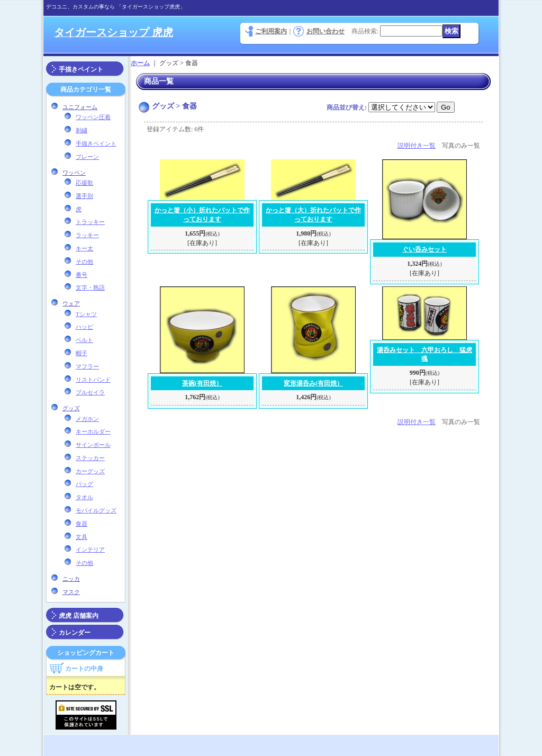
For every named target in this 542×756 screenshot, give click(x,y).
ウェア (71, 303)
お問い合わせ (326, 31)
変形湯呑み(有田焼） (313, 383)
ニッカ (71, 579)
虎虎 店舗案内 (79, 616)
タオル (84, 497)
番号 (82, 275)
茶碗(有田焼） (202, 383)
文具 (82, 537)
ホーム (140, 63)
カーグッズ (90, 471)
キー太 (84, 248)
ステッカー (90, 458)
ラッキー (87, 235)
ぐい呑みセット (424, 249)
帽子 (82, 353)
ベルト (84, 340)
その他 (84, 262)
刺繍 (82, 130)
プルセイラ (90, 392)
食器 (82, 524)
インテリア (90, 550)
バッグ (84, 484)
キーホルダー (93, 431)
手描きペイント (81, 69)
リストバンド (93, 380)
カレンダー (75, 633)
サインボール (93, 445)
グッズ (71, 408)
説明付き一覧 (417, 146)
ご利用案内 (271, 31)
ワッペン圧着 (93, 117)
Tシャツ (86, 314)
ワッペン (74, 173)
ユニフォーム (80, 107)
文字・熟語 (90, 287)
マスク (71, 592)
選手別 (84, 196)
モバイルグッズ (96, 510)
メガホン (87, 419)
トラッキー (90, 222)
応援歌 (84, 183)
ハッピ (84, 327)
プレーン (87, 157)
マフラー (87, 366)
